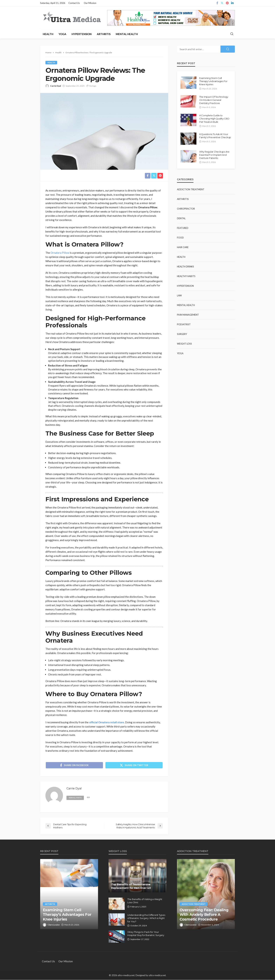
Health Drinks (185, 267)
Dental (181, 218)
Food (180, 238)
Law (179, 295)
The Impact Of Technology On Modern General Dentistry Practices (214, 100)
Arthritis (104, 34)
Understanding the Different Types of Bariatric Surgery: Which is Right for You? (146, 918)
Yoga (62, 34)
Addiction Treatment (191, 189)
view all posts (75, 798)
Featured (183, 228)
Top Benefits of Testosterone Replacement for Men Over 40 (131, 887)
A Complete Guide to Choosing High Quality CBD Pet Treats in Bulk (214, 119)
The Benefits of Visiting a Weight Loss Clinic (145, 901)
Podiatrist (184, 324)
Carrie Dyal (56, 86)
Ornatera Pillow (60, 253)
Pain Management (188, 315)
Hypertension (82, 34)
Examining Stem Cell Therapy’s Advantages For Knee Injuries (213, 81)
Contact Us (74, 3)
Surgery (182, 334)
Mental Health (127, 34)
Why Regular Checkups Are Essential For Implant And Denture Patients (214, 155)
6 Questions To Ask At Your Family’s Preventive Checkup (215, 136)
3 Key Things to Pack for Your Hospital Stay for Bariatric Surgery (146, 934)
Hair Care (183, 247)
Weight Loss (184, 344)
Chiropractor (186, 209)
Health (48, 34)
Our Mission (90, 3)
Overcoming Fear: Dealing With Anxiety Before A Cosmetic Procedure (204, 915)
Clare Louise (54, 925)
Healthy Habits (186, 276)
